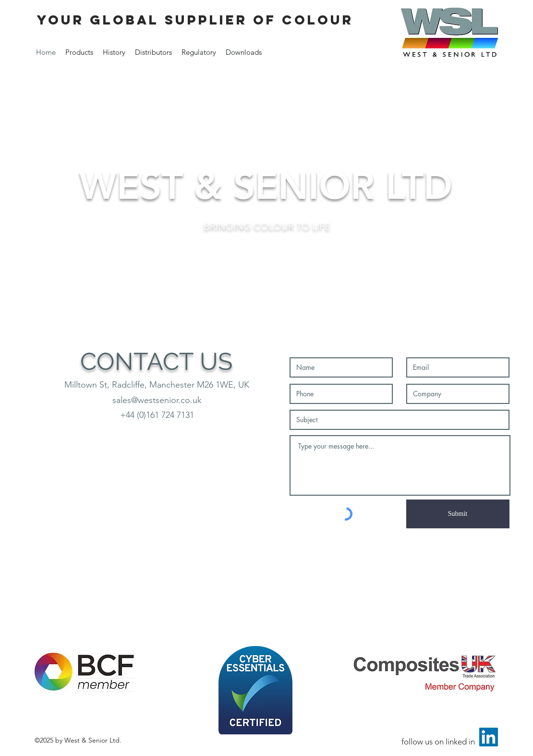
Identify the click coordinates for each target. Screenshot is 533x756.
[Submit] (458, 514)
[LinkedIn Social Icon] (489, 737)
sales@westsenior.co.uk (157, 400)
